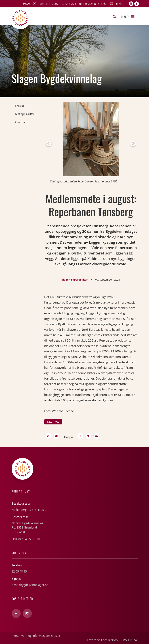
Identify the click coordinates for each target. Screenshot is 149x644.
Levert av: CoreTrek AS (102, 640)
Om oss (20, 122)
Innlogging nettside (95, 4)
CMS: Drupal (129, 640)
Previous (49, 144)
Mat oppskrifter (25, 114)
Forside (20, 106)
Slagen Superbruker (75, 280)
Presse (26, 4)
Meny (128, 17)
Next (133, 144)
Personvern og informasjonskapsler (36, 636)
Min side (71, 4)
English (120, 4)
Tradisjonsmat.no (48, 4)
